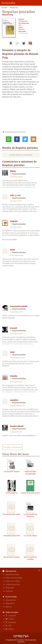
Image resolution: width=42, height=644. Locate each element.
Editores (9, 607)
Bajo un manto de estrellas (30, 558)
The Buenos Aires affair (12, 514)
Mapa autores (11, 600)
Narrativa (22, 29)
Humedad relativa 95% (12, 536)
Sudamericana (23, 21)
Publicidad (10, 588)
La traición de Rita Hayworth (30, 515)
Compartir (17, 139)
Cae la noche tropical (12, 471)
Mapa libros (10, 603)
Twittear (25, 139)
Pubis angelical (12, 493)
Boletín (11, 629)
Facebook (12, 616)
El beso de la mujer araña (30, 493)
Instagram (12, 622)
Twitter (11, 619)
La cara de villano (30, 536)
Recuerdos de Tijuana (12, 557)
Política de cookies (13, 581)
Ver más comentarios (12, 447)
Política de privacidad (14, 578)
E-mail (33, 139)
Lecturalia (4, 8)
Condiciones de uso (13, 584)
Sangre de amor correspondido (30, 473)
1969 (20, 25)
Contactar (9, 591)
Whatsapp (9, 139)
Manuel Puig (14, 8)
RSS (10, 626)
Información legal (12, 574)
